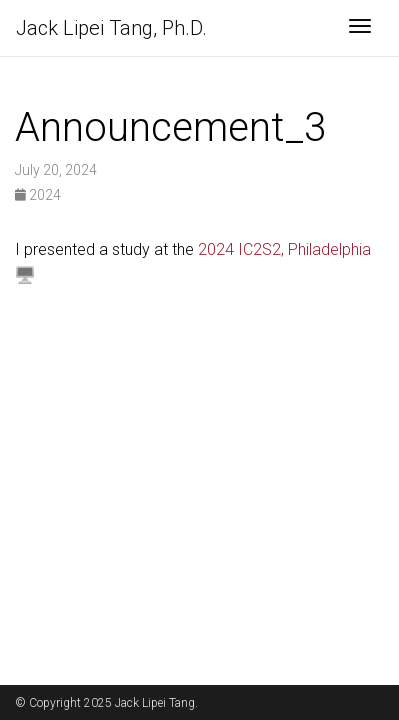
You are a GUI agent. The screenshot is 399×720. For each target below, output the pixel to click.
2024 (38, 195)
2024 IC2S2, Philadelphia (284, 249)
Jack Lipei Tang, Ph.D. (111, 28)
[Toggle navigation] (360, 28)
